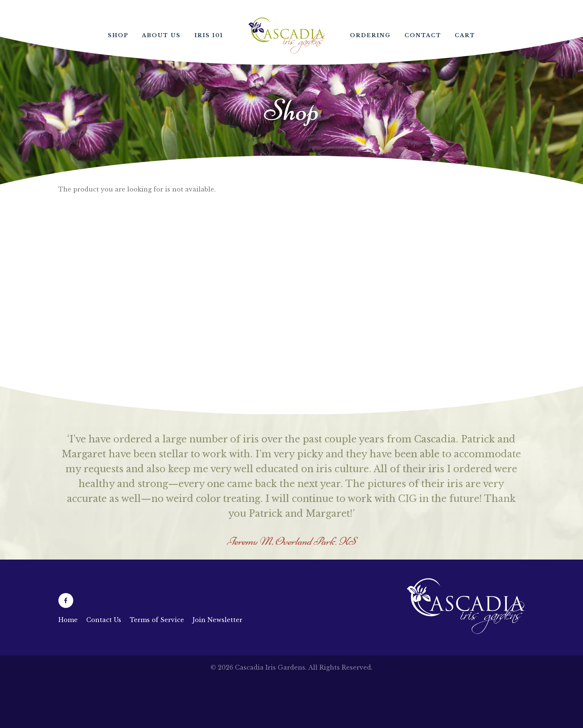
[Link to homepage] (466, 632)
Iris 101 (209, 35)
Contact (423, 35)
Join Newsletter (218, 620)
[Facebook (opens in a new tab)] (66, 600)
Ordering (370, 35)
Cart (465, 35)
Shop (118, 35)
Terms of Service (157, 620)
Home (287, 36)
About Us (161, 35)
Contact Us (104, 620)
